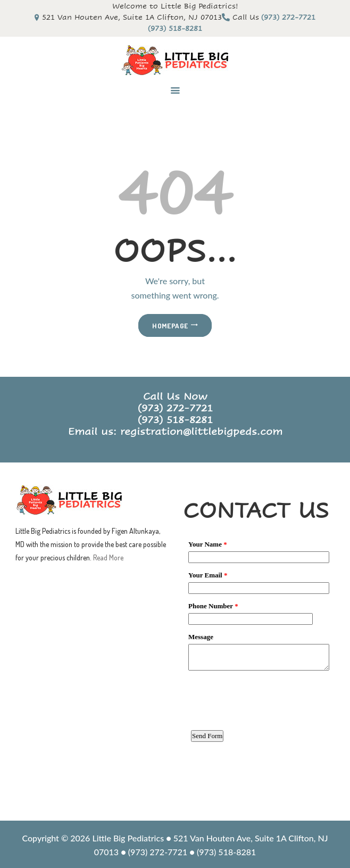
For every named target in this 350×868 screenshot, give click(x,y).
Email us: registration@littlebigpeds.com (175, 432)
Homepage (170, 325)
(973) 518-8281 (175, 420)
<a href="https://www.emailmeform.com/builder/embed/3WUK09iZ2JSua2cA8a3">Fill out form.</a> (259, 672)
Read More (108, 557)
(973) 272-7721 (175, 408)
